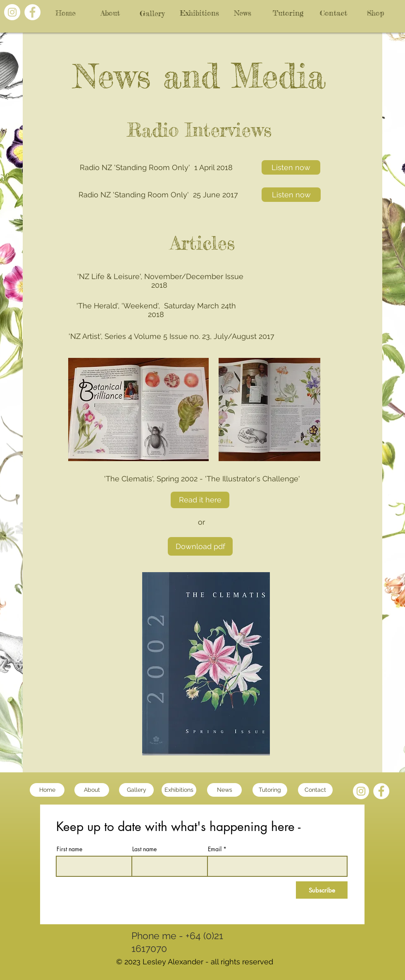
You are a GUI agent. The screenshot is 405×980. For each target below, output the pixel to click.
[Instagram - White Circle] (12, 12)
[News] (243, 13)
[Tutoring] (288, 13)
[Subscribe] (322, 890)
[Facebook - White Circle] (32, 12)
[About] (110, 13)
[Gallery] (152, 13)
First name (69, 849)
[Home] (65, 13)
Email (215, 849)
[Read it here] (200, 500)
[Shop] (376, 13)
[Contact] (334, 13)
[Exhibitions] (199, 13)
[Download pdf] (200, 546)
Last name (144, 849)
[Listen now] (291, 167)
